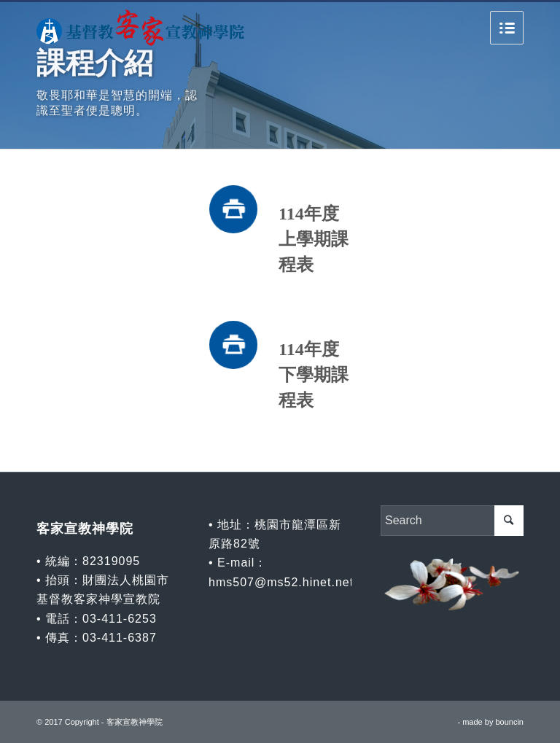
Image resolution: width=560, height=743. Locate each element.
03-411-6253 (120, 619)
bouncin (509, 722)
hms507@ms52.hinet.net (281, 582)
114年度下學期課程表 (314, 375)
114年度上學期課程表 (314, 239)
